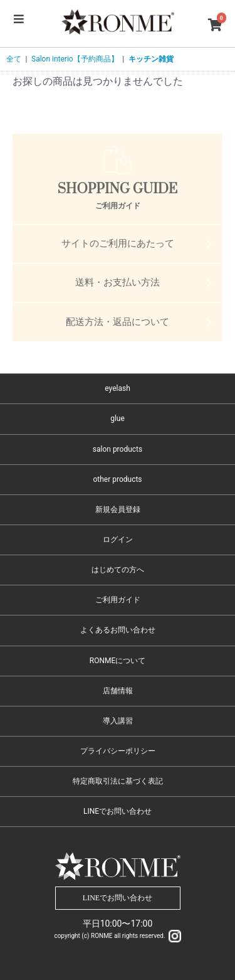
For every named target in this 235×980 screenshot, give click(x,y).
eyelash (118, 388)
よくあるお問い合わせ (118, 630)
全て (14, 59)
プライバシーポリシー (118, 751)
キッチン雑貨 (151, 59)
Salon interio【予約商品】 (75, 59)
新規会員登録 (118, 509)
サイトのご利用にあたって (118, 243)
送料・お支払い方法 (118, 282)
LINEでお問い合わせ (118, 811)
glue (118, 418)
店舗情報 (118, 691)
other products (117, 479)
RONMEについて (118, 661)
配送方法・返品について (118, 322)
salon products (118, 449)
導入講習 (118, 721)
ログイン (118, 540)
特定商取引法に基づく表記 (118, 781)
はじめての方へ (118, 570)
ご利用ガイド (118, 600)
